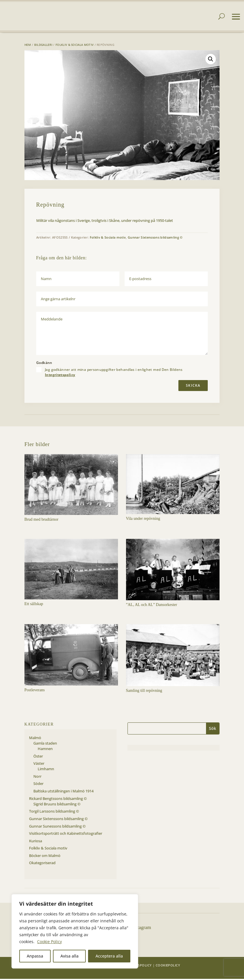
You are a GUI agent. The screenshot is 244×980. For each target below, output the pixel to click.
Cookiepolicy (168, 966)
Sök (212, 729)
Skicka (193, 387)
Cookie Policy (49, 942)
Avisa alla (69, 956)
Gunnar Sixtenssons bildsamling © (155, 238)
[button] (211, 60)
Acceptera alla (109, 956)
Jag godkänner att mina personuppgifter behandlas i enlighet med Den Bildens (114, 373)
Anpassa (35, 956)
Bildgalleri (43, 46)
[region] (75, 931)
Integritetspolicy (60, 376)
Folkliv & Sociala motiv (75, 46)
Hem (28, 46)
